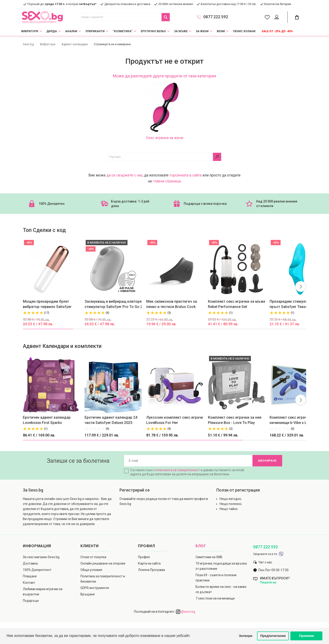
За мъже (181, 31)
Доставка (30, 563)
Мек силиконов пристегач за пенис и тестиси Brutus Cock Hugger (172, 304)
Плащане (30, 576)
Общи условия (91, 570)
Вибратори (30, 31)
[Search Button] (166, 17)
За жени (202, 31)
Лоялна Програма (151, 570)
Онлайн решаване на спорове (103, 563)
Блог (201, 546)
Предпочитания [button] (273, 636)
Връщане (88, 594)
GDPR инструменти (95, 588)
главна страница (167, 181)
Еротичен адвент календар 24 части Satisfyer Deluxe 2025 (111, 420)
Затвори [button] (246, 636)
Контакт (29, 583)
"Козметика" (123, 31)
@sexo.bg (186, 612)
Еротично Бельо (153, 31)
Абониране (267, 461)
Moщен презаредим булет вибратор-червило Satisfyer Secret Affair (47, 304)
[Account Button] (277, 17)
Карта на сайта (149, 563)
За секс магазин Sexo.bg (41, 557)
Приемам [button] (306, 636)
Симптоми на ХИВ (209, 557)
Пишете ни (268, 582)
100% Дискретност (37, 570)
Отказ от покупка (93, 557)
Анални (71, 31)
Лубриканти (95, 31)
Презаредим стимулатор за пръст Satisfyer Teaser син (294, 304)
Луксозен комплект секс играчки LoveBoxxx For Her (176, 420)
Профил (144, 557)
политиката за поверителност (177, 470)
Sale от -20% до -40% (277, 31)
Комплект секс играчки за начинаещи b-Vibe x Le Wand (294, 420)
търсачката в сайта (186, 175)
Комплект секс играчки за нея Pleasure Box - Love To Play (235, 420)
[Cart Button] (297, 17)
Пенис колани (244, 31)
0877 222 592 (216, 17)
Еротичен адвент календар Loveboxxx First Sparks (47, 420)
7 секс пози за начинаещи (215, 598)
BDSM (221, 31)
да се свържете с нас (125, 175)
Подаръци (31, 601)
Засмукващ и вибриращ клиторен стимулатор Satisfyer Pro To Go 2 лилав (114, 304)
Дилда (52, 31)
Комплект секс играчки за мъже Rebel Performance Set (237, 304)
